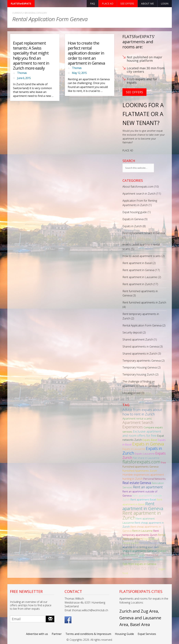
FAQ (92, 4)
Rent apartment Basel (143, 499)
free (163, 462)
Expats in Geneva (133, 219)
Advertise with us (37, 634)
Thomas (22, 73)
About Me (147, 4)
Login (165, 4)
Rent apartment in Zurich (138, 284)
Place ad (108, 4)
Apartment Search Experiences (138, 425)
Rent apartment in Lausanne (140, 277)
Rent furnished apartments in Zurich (144, 302)
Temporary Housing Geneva (140, 367)
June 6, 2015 (24, 78)
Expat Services (147, 634)
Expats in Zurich (132, 226)
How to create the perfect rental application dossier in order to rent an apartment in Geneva (86, 53)
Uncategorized (131, 393)
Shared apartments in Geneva (141, 347)
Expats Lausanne (145, 454)
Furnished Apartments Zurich (140, 471)
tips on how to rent (144, 565)
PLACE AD (128, 150)
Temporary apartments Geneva (142, 361)
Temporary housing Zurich (138, 374)
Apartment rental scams (137, 418)
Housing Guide (124, 634)
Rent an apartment (148, 487)
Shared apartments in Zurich (140, 354)
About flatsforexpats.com (138, 187)
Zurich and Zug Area (139, 611)
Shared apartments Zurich (144, 553)
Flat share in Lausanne (146, 458)
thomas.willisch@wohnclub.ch (90, 610)
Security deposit (132, 332)
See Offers (134, 92)
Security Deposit (149, 543)
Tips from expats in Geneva (139, 564)
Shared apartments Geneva (140, 551)
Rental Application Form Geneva (142, 325)
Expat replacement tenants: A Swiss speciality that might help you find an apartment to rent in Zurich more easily (31, 55)
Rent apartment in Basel (137, 263)
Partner (57, 634)
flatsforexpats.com (141, 462)
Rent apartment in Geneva (138, 270)
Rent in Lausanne (142, 531)
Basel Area (140, 624)
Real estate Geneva (137, 483)
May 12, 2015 (79, 73)
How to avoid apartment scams (142, 256)
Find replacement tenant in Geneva (144, 233)
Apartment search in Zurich (139, 194)
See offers (127, 4)
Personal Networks (155, 479)
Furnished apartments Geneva (140, 467)
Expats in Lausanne (134, 449)
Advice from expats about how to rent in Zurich (142, 412)
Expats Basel (150, 440)
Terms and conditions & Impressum (88, 634)
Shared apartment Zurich (138, 339)
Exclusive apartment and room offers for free (142, 434)
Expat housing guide (135, 212)
